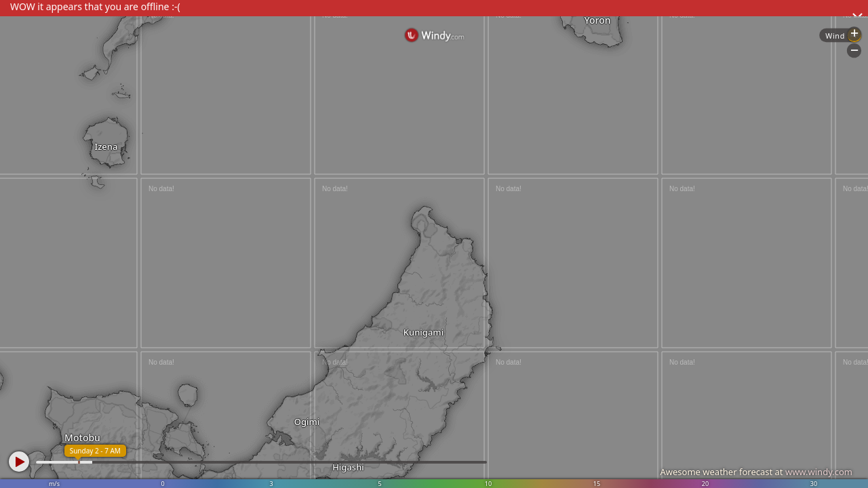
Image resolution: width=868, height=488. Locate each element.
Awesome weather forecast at (756, 472)
